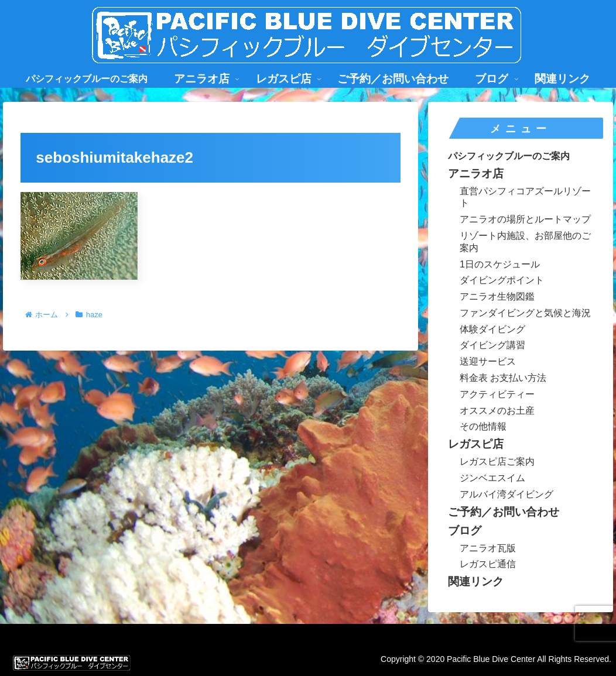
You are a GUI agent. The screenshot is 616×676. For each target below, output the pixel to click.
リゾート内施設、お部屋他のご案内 (525, 242)
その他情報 (483, 426)
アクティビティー (497, 394)
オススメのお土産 (497, 411)
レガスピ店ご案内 (497, 461)
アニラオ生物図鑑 (497, 296)
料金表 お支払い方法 (503, 378)
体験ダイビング (492, 329)
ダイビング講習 (492, 345)
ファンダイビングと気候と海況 (525, 313)
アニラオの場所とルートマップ (525, 219)
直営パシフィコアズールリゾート (525, 197)
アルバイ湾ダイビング (507, 494)
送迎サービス (488, 361)
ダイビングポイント (502, 280)
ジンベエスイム (492, 478)
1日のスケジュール (500, 264)
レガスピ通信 (488, 564)
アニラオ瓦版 (488, 548)
